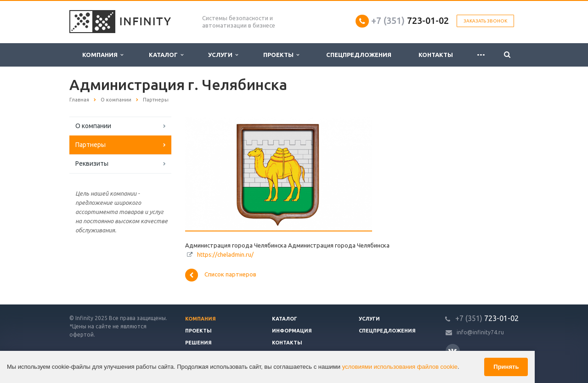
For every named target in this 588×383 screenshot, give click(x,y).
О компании (93, 126)
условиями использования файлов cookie (400, 367)
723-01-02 (410, 20)
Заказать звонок (485, 21)
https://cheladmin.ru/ (225, 254)
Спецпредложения (359, 55)
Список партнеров (221, 275)
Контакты (436, 55)
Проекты (281, 55)
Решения (198, 343)
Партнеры (90, 145)
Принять (506, 367)
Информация (292, 331)
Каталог (166, 55)
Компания (103, 55)
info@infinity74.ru (480, 332)
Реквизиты (92, 163)
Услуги (223, 55)
